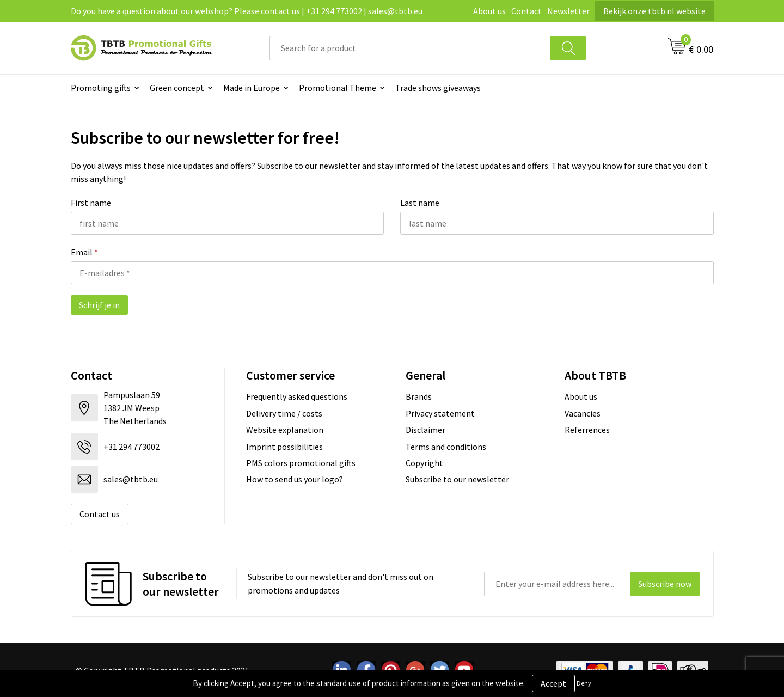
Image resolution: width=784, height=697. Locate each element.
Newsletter (568, 11)
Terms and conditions (446, 447)
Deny (584, 683)
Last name (420, 203)
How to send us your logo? (295, 479)
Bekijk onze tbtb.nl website (654, 11)
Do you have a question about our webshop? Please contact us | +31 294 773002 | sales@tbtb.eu (247, 11)
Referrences (587, 430)
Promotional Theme (338, 88)
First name (91, 203)
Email (84, 252)
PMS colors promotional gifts (301, 463)
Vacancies (583, 413)
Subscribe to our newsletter (457, 479)
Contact (526, 11)
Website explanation (285, 430)
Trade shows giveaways (438, 88)
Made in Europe (252, 88)
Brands (419, 396)
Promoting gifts (101, 88)
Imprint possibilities (284, 447)
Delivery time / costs (284, 413)
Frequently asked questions (297, 396)
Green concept (177, 88)
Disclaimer (425, 430)
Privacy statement (440, 413)
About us (489, 11)
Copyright (424, 463)
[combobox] (410, 48)
